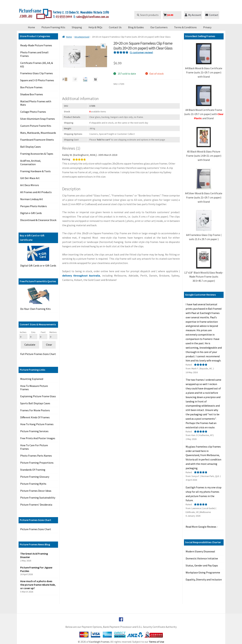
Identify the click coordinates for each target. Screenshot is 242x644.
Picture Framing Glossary (35, 477)
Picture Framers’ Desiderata (36, 505)
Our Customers (159, 27)
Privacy (207, 27)
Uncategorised (82, 37)
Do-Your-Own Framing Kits (35, 309)
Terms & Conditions (185, 27)
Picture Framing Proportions (37, 463)
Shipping (77, 27)
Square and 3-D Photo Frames (37, 80)
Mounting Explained (32, 379)
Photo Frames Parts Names (36, 456)
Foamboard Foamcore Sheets (37, 140)
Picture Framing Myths (33, 484)
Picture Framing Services (34, 431)
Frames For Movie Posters (35, 410)
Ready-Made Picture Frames (36, 45)
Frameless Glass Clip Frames (37, 73)
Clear (49, 345)
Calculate (30, 345)
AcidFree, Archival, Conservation (31, 162)
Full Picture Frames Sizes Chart (38, 354)
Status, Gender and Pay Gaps (202, 565)
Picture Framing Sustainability (38, 498)
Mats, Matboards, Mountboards (38, 133)
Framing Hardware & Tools (35, 171)
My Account (193, 15)
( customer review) (141, 52)
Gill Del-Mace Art (30, 178)
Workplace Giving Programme (203, 572)
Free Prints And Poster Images (38, 438)
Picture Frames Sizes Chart (36, 529)
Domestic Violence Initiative (202, 558)
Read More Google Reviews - (202, 527)
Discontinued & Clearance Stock (38, 220)
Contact (212, 15)
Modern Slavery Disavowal (200, 551)
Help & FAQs (95, 27)
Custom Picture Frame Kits (36, 126)
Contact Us (115, 27)
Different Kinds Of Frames (35, 417)
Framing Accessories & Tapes (37, 154)
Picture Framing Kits (53, 27)
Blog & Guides (136, 27)
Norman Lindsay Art (32, 199)
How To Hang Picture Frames (37, 424)
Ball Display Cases (31, 147)
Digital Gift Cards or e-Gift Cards (38, 265)
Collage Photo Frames (33, 112)
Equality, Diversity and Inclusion (204, 579)
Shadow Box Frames (32, 94)
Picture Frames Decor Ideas (36, 491)
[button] (103, 46)
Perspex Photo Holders (34, 206)
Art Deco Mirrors (30, 185)
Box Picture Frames (31, 87)
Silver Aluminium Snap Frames (38, 119)
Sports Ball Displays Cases (35, 403)
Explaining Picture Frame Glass (38, 396)
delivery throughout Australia (81, 276)
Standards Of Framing (33, 470)
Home (31, 27)
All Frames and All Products (36, 192)
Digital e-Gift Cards (31, 213)
